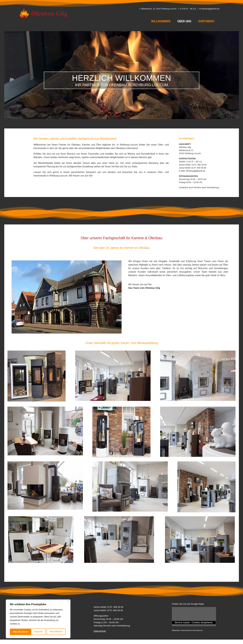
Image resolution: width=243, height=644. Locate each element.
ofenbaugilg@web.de (195, 171)
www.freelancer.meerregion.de (192, 630)
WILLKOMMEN (161, 21)
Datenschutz (100, 631)
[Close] (68, 602)
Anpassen (17, 632)
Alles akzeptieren (56, 632)
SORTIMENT (207, 21)
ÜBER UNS (184, 21)
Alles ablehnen (35, 632)
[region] (38, 619)
